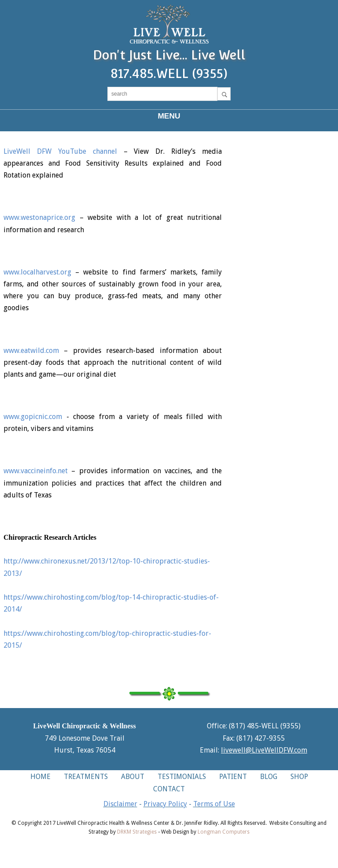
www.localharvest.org (37, 272)
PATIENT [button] (233, 777)
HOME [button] (40, 777)
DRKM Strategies (137, 832)
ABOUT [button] (133, 777)
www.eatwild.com (31, 351)
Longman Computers (224, 832)
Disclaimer (120, 804)
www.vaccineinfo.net (36, 471)
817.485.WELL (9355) (169, 74)
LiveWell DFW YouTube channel (60, 151)
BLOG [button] (269, 777)
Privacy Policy (165, 804)
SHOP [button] (299, 777)
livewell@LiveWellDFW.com (264, 750)
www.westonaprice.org (39, 217)
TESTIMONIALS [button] (182, 777)
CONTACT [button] (169, 789)
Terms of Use (214, 804)
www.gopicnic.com (33, 417)
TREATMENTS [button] (86, 777)
